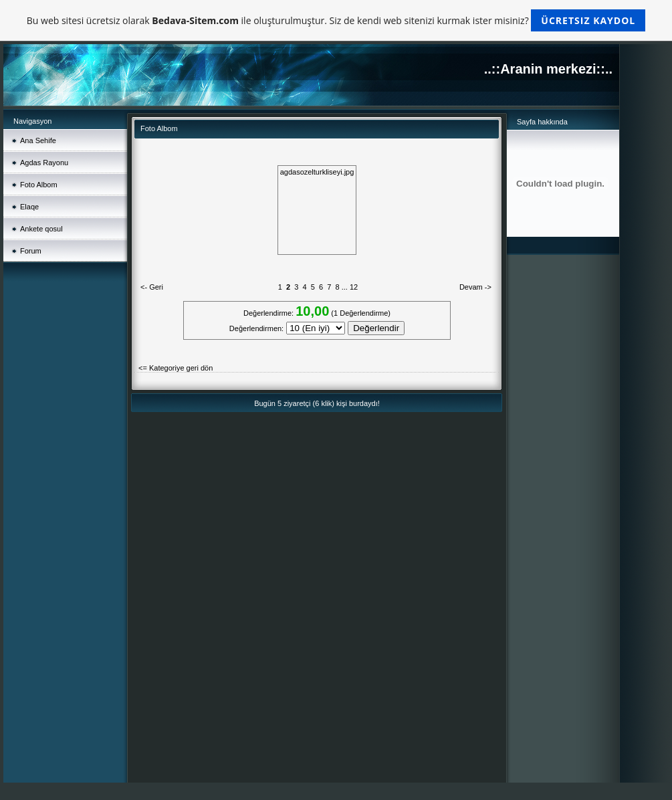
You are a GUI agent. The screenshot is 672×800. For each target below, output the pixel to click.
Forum (31, 251)
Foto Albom (39, 185)
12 (354, 287)
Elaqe (29, 207)
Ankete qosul (41, 229)
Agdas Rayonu (44, 163)
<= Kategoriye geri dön (176, 368)
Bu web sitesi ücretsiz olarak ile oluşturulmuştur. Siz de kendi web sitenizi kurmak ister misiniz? (336, 20)
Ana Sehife (38, 140)
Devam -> (475, 287)
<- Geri (152, 287)
